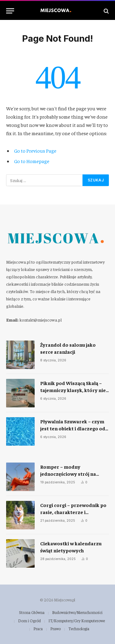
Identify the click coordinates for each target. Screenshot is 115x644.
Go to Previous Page (35, 151)
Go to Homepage (32, 161)
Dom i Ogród (29, 621)
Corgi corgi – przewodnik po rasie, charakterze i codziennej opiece (73, 512)
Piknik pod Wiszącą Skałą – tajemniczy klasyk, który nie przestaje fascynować (73, 390)
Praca (38, 629)
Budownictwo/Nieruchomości (77, 612)
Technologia (79, 629)
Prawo (56, 629)
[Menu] (10, 11)
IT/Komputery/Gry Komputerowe (77, 621)
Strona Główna (32, 612)
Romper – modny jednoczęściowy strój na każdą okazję (68, 474)
